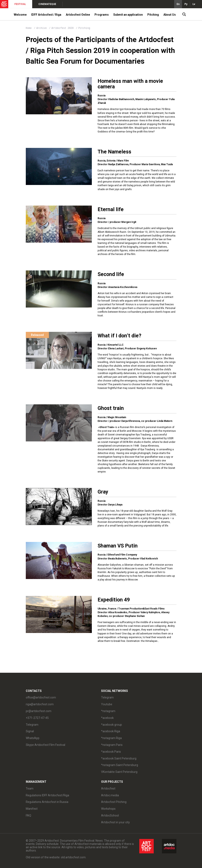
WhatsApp (33, 738)
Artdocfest (108, 788)
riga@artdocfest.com (40, 704)
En (178, 4)
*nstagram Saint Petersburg (120, 765)
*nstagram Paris (112, 745)
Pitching (153, 15)
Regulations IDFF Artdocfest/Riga (47, 795)
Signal (30, 731)
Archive (41, 28)
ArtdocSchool (110, 815)
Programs (102, 15)
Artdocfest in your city (115, 822)
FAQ (28, 815)
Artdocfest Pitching (114, 802)
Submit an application (128, 15)
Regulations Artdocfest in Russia (47, 802)
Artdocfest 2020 (63, 28)
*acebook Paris (111, 752)
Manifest (32, 809)
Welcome (20, 15)
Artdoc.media (110, 795)
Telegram (32, 725)
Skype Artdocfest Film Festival (45, 745)
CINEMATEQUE (47, 4)
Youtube (107, 704)
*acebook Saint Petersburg (119, 758)
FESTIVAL (20, 4)
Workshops (108, 809)
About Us (170, 15)
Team (30, 788)
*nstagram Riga (111, 738)
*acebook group (112, 725)
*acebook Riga (111, 731)
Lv (194, 4)
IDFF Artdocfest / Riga (46, 15)
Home (29, 28)
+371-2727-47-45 (37, 718)
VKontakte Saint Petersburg (119, 772)
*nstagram (108, 711)
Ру (186, 4)
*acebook (107, 718)
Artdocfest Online (78, 15)
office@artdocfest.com (41, 697)
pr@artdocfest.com (39, 711)
